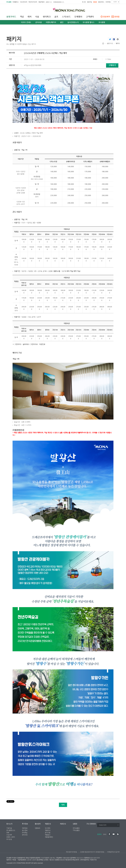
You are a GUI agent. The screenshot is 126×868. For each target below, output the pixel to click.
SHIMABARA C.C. (59, 2)
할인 (62, 22)
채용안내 (48, 824)
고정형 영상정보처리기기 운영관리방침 (92, 852)
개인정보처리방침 (71, 852)
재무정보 (25, 828)
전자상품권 (76, 828)
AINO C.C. (49, 2)
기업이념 (9, 828)
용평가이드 (11, 17)
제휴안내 (63, 824)
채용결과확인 (49, 837)
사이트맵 (108, 2)
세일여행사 (41, 2)
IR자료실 (25, 833)
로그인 (84, 2)
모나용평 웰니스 (89, 22)
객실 (22, 17)
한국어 (99, 834)
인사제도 (48, 828)
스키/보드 (66, 17)
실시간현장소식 (73, 22)
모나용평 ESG (11, 830)
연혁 (8, 833)
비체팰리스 (16, 2)
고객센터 (90, 17)
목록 (63, 805)
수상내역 (9, 835)
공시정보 (25, 830)
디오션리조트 (24, 2)
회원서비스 (101, 2)
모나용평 (9, 2)
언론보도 (38, 828)
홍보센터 (38, 824)
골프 (56, 17)
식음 (37, 17)
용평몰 (117, 17)
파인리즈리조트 (33, 2)
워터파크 (47, 17)
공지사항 (39, 22)
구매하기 (112, 65)
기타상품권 (76, 830)
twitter (110, 39)
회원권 (95, 2)
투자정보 (25, 824)
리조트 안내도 (26, 22)
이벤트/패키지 (51, 22)
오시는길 (9, 839)
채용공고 (48, 835)
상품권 (75, 824)
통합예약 (107, 17)
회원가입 (89, 2)
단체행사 (78, 17)
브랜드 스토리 (11, 837)
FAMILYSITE (103, 825)
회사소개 (9, 824)
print (118, 39)
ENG (105, 834)
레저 (30, 17)
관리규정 (25, 835)
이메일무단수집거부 (113, 852)
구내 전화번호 (91, 824)
